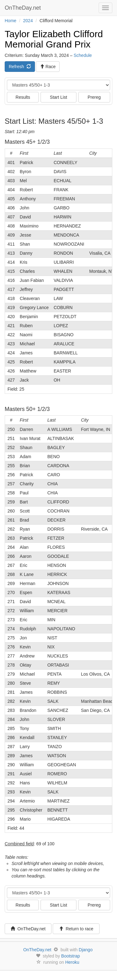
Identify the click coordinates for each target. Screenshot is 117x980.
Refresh (20, 67)
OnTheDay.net (24, 8)
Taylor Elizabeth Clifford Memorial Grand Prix (54, 39)
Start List (58, 97)
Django (85, 950)
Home (10, 21)
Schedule (83, 55)
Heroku (72, 962)
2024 (28, 21)
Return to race (76, 929)
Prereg (94, 97)
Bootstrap (71, 956)
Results (23, 97)
